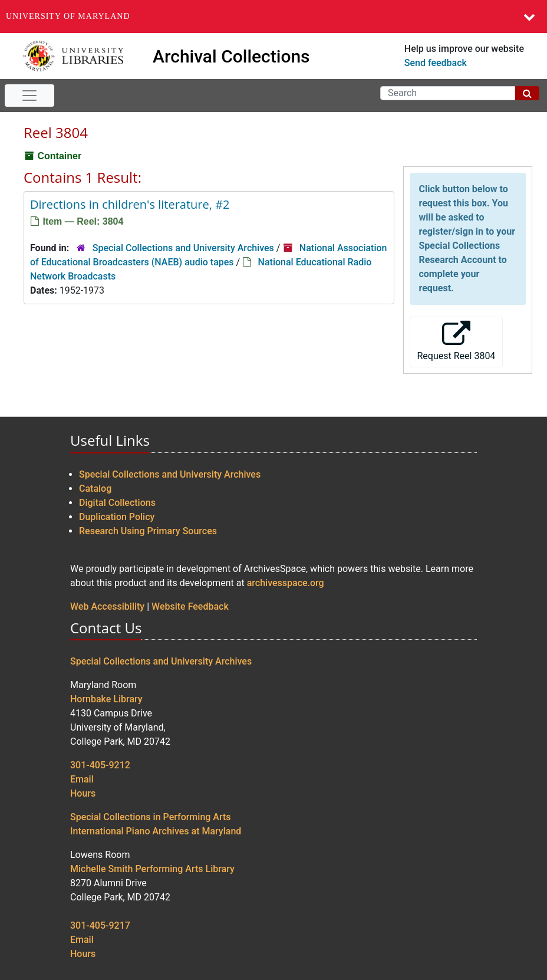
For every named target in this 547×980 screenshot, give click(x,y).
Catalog (95, 489)
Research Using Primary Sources (148, 531)
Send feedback (436, 63)
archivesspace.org (286, 583)
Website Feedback (190, 606)
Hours (83, 793)
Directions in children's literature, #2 (130, 204)
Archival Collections (231, 56)
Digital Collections (117, 503)
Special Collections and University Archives (183, 248)
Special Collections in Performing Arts (151, 817)
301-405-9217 (100, 925)
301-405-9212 (100, 765)
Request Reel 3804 (457, 341)
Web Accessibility (107, 606)
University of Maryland (68, 16)
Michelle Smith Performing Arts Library (152, 869)
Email (82, 779)
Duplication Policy (117, 517)
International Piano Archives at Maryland (156, 831)
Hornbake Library (106, 699)
